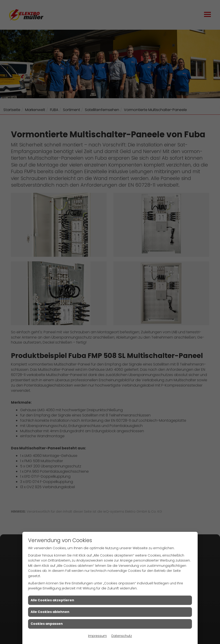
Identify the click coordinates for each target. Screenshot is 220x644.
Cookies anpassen (47, 624)
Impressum (97, 636)
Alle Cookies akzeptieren (52, 600)
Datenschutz (122, 636)
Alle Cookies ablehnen (50, 612)
